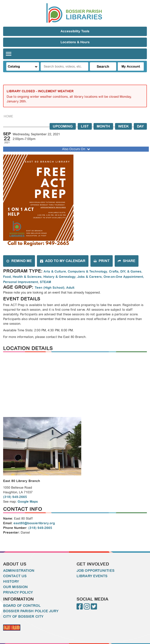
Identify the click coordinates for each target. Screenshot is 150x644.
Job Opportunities (96, 571)
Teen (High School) (50, 288)
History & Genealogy (59, 277)
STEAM (45, 282)
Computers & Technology (87, 271)
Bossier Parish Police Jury (31, 611)
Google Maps (28, 502)
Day (140, 126)
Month (103, 126)
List (85, 126)
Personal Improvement (21, 282)
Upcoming (63, 126)
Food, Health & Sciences (22, 277)
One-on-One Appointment (123, 277)
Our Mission (15, 587)
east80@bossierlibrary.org (34, 523)
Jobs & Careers (90, 277)
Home (8, 116)
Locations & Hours (75, 42)
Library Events (92, 576)
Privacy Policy (18, 592)
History (11, 582)
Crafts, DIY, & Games (125, 271)
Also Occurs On (76, 149)
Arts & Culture (55, 271)
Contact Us (15, 576)
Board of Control (22, 606)
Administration (19, 571)
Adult (70, 288)
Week (123, 126)
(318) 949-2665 (15, 497)
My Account (131, 66)
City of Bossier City (23, 617)
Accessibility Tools (75, 31)
